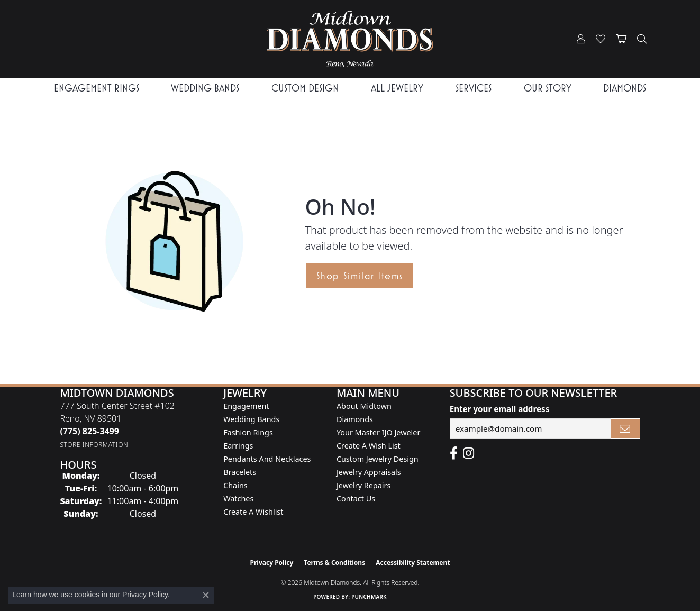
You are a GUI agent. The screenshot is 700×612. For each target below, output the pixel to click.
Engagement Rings (97, 88)
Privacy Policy (272, 563)
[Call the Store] (89, 431)
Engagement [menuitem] (246, 406)
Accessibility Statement (413, 563)
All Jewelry (397, 88)
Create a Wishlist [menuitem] (253, 512)
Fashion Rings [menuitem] (248, 432)
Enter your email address (500, 409)
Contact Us (356, 499)
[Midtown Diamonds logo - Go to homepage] (350, 39)
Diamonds (625, 88)
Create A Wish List (369, 446)
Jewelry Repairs (363, 485)
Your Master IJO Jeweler (378, 432)
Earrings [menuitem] (238, 446)
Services (474, 88)
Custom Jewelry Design (378, 459)
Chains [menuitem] (235, 485)
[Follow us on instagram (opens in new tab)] (469, 453)
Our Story (548, 88)
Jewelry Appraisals (369, 472)
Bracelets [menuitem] (240, 472)
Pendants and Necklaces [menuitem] (267, 459)
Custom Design (305, 88)
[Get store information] (94, 445)
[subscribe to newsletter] (625, 428)
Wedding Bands (205, 88)
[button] (581, 39)
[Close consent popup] (206, 595)
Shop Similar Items (360, 276)
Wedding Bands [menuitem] (251, 419)
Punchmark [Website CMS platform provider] (369, 597)
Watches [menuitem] (238, 499)
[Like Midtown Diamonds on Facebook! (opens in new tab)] (454, 453)
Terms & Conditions (334, 563)
